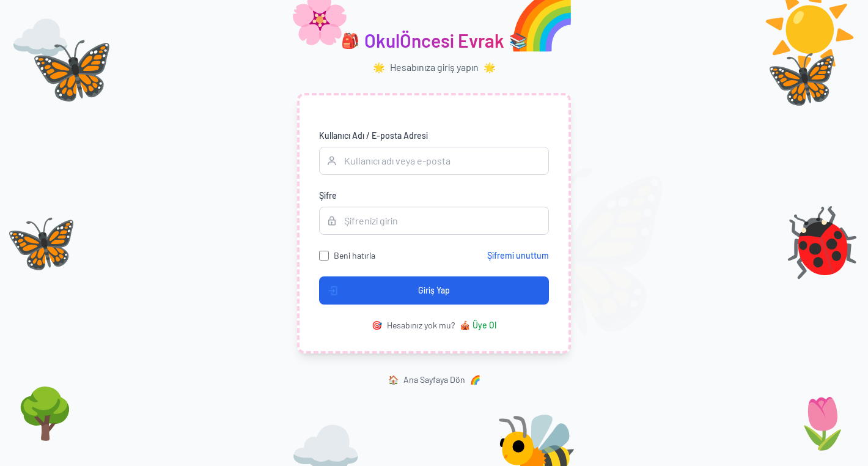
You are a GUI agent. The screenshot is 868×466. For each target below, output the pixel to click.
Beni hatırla (355, 255)
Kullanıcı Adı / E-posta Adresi (373, 135)
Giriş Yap (385, 290)
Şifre (328, 195)
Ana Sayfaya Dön (434, 380)
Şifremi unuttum (518, 255)
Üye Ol (478, 325)
